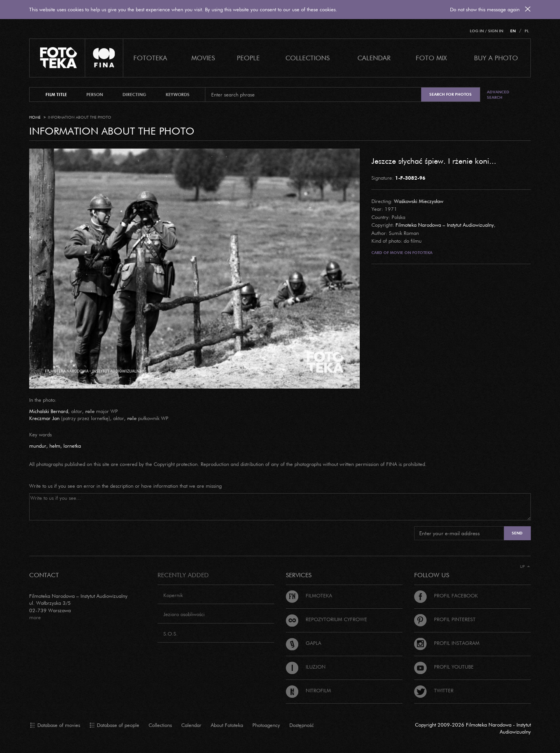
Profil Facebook (446, 595)
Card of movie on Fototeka (402, 253)
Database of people (114, 725)
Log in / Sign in (486, 31)
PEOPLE (248, 58)
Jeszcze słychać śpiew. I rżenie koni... (434, 161)
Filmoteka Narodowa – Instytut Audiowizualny (445, 225)
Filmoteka (309, 595)
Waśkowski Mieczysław (419, 201)
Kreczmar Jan (44, 418)
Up (525, 567)
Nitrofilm (308, 690)
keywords (178, 95)
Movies (203, 58)
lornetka (72, 446)
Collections (160, 725)
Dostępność (302, 725)
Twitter (434, 690)
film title (56, 95)
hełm (55, 446)
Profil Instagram (447, 643)
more (35, 617)
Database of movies (55, 725)
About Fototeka (227, 725)
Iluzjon (306, 667)
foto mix (431, 58)
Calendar (191, 725)
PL (527, 31)
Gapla (304, 643)
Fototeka (150, 58)
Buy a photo (496, 58)
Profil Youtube (444, 667)
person (95, 95)
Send (517, 533)
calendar (374, 58)
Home (35, 117)
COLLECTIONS (308, 58)
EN (513, 31)
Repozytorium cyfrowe (326, 619)
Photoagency (266, 725)
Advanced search (498, 95)
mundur (38, 446)
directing (134, 95)
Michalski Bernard (49, 411)
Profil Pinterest (445, 619)
